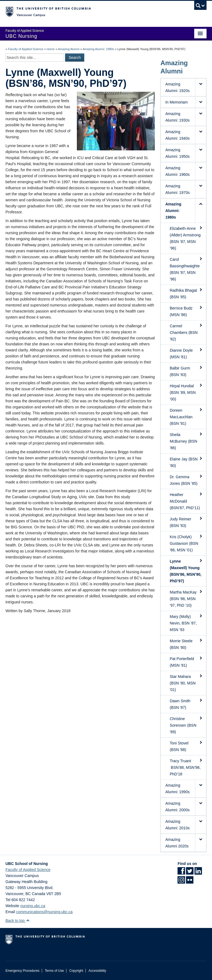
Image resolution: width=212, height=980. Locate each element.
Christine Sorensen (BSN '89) (186, 725)
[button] (201, 87)
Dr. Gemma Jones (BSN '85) (186, 480)
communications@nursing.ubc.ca (44, 912)
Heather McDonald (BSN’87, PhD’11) (186, 501)
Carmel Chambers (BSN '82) (186, 332)
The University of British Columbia (91, 11)
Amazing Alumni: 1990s (177, 789)
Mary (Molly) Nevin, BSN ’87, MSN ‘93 (186, 623)
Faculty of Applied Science (26, 49)
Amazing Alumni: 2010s (177, 825)
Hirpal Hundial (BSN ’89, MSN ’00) (186, 392)
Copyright (76, 971)
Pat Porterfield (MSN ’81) (186, 662)
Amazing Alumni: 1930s (177, 117)
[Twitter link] (190, 873)
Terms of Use (54, 971)
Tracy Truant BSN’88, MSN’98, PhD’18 (186, 767)
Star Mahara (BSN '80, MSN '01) (186, 683)
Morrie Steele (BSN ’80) (186, 644)
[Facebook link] (181, 873)
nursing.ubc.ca (33, 906)
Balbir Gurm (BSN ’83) (186, 371)
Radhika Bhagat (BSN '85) (186, 293)
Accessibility (97, 971)
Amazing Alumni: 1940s (177, 135)
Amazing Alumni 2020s (177, 843)
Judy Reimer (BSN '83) (186, 522)
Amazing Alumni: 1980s (98, 49)
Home (50, 49)
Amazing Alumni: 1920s (177, 87)
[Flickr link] (190, 882)
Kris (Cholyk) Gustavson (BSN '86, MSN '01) (186, 543)
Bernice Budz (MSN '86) (186, 311)
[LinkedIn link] (198, 873)
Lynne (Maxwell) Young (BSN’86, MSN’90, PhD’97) (186, 571)
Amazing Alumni (69, 49)
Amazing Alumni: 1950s (177, 153)
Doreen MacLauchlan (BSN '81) (186, 417)
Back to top (18, 921)
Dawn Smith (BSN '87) (186, 704)
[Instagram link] (181, 882)
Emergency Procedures (22, 971)
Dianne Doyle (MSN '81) (186, 353)
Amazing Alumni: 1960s (177, 171)
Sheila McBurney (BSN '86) (186, 441)
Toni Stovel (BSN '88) (186, 746)
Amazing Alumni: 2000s (177, 807)
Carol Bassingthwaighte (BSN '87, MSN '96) (186, 269)
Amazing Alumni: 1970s (177, 189)
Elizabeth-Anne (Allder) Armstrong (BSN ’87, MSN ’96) (186, 238)
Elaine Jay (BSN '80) (186, 462)
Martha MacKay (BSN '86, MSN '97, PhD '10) (186, 598)
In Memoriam (176, 102)
